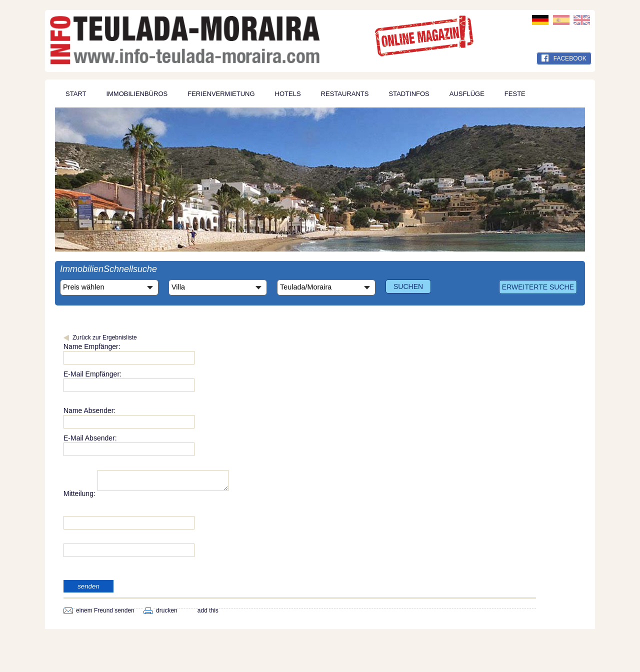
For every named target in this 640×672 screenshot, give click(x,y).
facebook (564, 58)
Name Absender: (89, 410)
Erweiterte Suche (538, 287)
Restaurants (345, 94)
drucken (167, 613)
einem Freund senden (105, 613)
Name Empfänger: (92, 346)
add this (208, 613)
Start (76, 94)
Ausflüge (467, 94)
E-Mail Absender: (90, 438)
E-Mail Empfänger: (92, 374)
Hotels (288, 94)
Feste (515, 94)
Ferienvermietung (221, 94)
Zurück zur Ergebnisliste (105, 337)
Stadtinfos (409, 94)
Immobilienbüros (137, 94)
